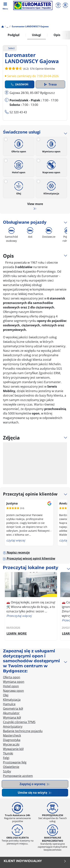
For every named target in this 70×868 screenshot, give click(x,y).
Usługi (36, 35)
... (7, 26)
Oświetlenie (11, 767)
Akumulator (11, 713)
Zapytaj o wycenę (33, 784)
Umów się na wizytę (33, 793)
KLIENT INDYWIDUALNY (35, 861)
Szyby (7, 771)
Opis (57, 35)
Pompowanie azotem (18, 776)
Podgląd (14, 35)
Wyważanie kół (13, 749)
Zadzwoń (20, 84)
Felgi (6, 758)
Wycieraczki (11, 744)
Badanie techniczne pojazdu (23, 731)
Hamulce (9, 704)
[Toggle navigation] (5, 6)
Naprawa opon (51, 166)
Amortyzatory (13, 726)
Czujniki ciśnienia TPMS (19, 722)
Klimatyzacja (51, 187)
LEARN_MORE (17, 633)
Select (10, 48)
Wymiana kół (12, 718)
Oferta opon (19, 145)
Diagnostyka (12, 740)
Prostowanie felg (15, 762)
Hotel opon (19, 166)
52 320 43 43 (18, 112)
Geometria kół (13, 709)
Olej (19, 187)
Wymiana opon (51, 145)
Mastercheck (12, 735)
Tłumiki (8, 753)
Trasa (50, 84)
